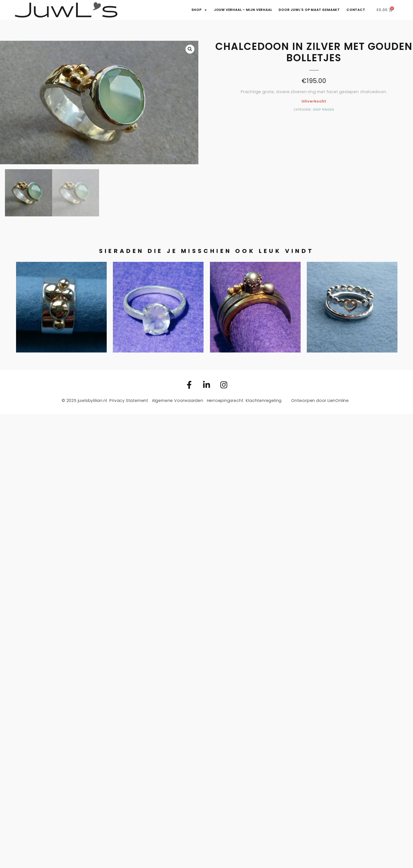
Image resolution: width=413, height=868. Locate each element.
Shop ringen (324, 110)
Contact (356, 10)
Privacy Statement (129, 401)
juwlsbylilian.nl (93, 401)
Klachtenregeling (264, 401)
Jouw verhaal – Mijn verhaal (243, 10)
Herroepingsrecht (225, 401)
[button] (190, 49)
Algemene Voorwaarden (178, 401)
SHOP (199, 10)
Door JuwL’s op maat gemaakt (309, 10)
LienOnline (338, 401)
